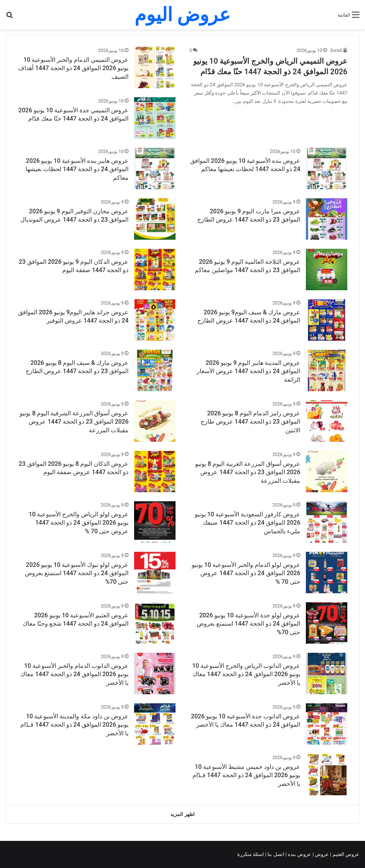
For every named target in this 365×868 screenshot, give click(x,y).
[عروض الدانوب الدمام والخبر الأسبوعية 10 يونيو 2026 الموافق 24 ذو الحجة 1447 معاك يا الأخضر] (155, 674)
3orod (336, 51)
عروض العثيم (345, 854)
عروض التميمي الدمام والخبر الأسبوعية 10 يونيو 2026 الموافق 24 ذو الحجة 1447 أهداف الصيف (73, 68)
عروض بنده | (299, 854)
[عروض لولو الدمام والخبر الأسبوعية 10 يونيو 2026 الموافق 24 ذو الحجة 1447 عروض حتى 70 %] (327, 573)
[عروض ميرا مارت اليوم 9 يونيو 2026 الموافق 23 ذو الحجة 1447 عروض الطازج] (327, 219)
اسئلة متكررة (251, 854)
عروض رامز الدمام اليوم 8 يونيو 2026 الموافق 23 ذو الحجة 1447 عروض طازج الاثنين (250, 422)
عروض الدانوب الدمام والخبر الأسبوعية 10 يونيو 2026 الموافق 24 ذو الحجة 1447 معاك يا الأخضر (74, 674)
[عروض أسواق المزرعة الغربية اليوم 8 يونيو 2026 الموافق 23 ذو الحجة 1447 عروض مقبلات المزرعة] (327, 472)
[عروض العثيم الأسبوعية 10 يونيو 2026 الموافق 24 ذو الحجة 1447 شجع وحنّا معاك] (155, 623)
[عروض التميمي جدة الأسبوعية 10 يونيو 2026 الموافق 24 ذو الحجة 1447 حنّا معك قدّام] (155, 118)
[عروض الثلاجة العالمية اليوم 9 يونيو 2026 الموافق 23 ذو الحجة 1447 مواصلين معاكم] (327, 269)
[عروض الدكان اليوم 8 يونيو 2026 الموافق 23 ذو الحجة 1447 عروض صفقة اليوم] (155, 472)
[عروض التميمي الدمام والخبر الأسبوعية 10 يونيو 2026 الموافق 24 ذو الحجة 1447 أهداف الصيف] (155, 67)
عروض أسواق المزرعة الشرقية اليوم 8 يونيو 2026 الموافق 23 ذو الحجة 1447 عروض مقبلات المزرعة (74, 422)
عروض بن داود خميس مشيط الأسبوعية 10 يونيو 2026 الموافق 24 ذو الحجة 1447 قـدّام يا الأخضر (247, 775)
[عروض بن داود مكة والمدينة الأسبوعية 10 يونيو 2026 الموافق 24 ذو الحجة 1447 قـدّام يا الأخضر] (155, 724)
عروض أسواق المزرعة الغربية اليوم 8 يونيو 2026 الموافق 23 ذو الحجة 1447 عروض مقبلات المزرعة (248, 472)
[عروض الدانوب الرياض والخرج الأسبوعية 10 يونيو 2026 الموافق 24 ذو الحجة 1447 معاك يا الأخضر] (327, 674)
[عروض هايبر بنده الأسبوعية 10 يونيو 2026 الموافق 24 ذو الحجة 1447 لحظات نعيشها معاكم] (155, 168)
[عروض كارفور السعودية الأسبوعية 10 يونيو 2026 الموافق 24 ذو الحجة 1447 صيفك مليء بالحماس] (327, 522)
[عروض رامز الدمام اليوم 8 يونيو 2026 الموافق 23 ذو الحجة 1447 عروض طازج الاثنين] (327, 421)
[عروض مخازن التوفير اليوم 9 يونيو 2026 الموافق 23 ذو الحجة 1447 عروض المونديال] (155, 219)
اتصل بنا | (275, 854)
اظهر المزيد (182, 814)
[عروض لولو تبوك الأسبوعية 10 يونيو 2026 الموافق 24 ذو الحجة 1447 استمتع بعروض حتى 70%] (155, 573)
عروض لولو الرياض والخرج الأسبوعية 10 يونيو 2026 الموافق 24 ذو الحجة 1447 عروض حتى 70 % (79, 523)
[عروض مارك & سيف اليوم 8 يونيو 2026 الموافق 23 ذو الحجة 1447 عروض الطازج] (155, 370)
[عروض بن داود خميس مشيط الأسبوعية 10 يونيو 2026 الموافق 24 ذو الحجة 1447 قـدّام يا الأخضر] (327, 775)
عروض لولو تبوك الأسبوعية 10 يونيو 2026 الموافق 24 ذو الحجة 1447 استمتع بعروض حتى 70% (77, 573)
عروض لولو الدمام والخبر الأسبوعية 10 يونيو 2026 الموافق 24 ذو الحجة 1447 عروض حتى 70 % (246, 573)
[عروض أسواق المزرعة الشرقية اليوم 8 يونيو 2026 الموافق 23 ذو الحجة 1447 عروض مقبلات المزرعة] (155, 421)
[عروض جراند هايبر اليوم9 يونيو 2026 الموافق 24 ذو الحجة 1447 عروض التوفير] (155, 320)
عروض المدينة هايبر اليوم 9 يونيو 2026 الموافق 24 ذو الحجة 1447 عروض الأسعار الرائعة (248, 371)
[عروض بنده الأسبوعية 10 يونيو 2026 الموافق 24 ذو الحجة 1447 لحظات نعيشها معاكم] (327, 168)
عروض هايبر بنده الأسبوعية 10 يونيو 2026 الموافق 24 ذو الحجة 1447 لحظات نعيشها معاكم (77, 169)
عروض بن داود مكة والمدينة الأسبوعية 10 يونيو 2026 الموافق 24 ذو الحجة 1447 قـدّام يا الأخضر (74, 725)
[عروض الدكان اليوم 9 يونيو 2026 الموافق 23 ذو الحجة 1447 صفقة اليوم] (155, 269)
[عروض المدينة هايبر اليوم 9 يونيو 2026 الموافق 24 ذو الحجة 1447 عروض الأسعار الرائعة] (327, 370)
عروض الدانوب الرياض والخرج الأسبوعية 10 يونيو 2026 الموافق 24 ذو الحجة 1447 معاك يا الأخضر (246, 674)
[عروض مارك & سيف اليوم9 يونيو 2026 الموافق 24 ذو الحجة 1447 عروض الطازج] (327, 320)
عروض (322, 854)
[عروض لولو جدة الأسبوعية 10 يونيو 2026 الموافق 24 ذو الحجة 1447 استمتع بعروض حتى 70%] (327, 623)
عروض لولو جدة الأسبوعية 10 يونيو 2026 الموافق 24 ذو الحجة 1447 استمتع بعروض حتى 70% (248, 624)
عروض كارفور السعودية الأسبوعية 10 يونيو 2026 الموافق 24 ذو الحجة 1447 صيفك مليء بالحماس (247, 523)
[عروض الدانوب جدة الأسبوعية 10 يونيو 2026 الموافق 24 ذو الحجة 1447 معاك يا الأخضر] (327, 724)
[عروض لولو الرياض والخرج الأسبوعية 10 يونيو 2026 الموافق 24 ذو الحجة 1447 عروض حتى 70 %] (155, 522)
